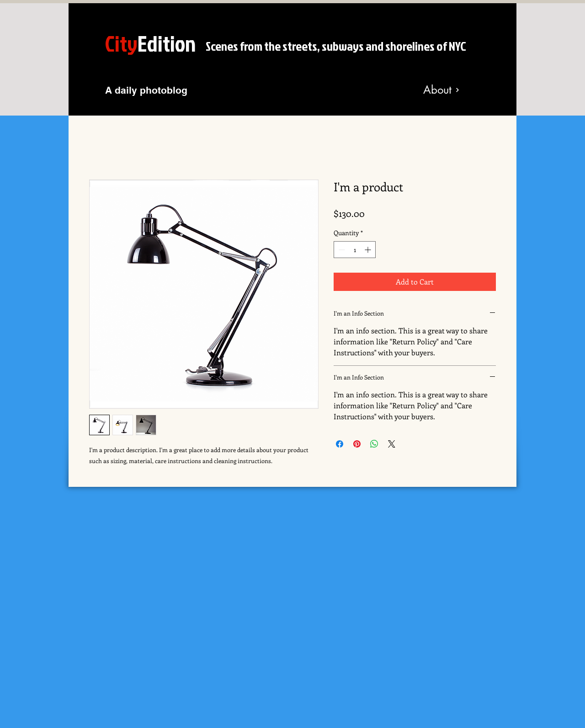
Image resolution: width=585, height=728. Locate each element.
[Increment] (369, 250)
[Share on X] (392, 444)
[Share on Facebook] (340, 444)
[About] (441, 90)
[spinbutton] (355, 250)
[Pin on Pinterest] (357, 444)
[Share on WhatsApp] (374, 444)
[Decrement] (341, 250)
